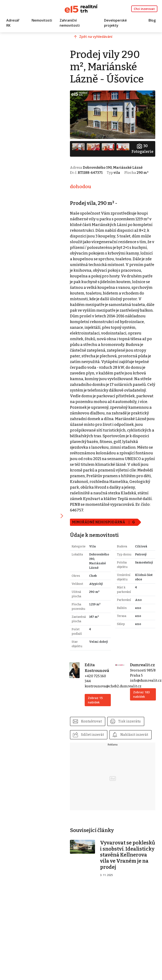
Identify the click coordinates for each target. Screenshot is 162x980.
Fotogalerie (142, 148)
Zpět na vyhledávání (98, 37)
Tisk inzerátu (131, 727)
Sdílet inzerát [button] (94, 740)
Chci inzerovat (144, 9)
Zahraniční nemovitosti (70, 23)
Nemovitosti (42, 21)
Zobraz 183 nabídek (142, 705)
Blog (152, 21)
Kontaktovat (93, 727)
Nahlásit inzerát (96, 754)
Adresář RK (13, 23)
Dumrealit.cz (143, 670)
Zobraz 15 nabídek (97, 705)
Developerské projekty (115, 23)
